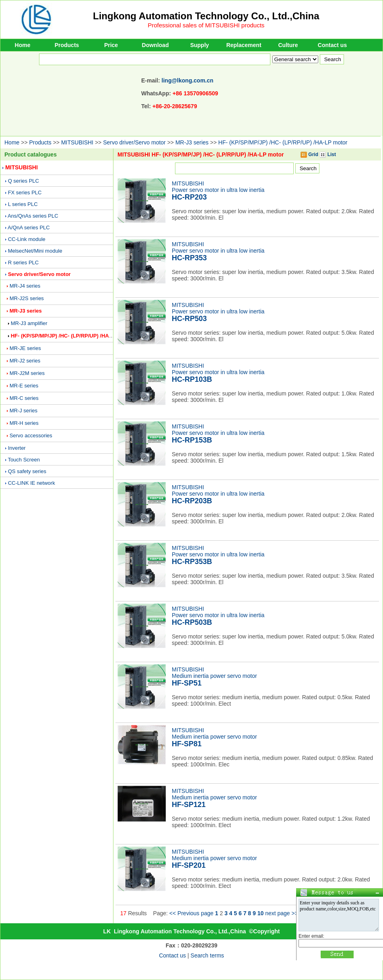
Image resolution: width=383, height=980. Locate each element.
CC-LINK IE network (32, 483)
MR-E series (24, 386)
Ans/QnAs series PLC (33, 216)
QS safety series (27, 471)
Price (111, 45)
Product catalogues (31, 154)
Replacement (244, 45)
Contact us (332, 45)
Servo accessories (31, 435)
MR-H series (24, 423)
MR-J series (24, 411)
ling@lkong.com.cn (188, 80)
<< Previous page (191, 913)
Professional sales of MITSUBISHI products (206, 25)
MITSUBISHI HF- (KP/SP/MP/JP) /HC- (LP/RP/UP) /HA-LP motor (201, 154)
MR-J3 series (192, 142)
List (328, 154)
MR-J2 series (25, 361)
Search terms (207, 955)
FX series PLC (25, 192)
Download (155, 45)
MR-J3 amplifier (29, 323)
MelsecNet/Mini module (35, 251)
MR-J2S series (27, 298)
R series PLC (24, 262)
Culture (288, 45)
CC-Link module (27, 239)
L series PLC (23, 204)
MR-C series (24, 398)
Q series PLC (24, 181)
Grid (309, 154)
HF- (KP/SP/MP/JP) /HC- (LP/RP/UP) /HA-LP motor (283, 142)
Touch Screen (24, 460)
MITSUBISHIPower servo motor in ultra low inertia (218, 190)
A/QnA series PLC (29, 227)
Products (67, 45)
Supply (200, 45)
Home (23, 45)
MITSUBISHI (77, 142)
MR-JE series (25, 348)
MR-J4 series (25, 286)
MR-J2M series (27, 373)
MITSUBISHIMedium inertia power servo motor (214, 676)
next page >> (282, 913)
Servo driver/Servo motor (134, 142)
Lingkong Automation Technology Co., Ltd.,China (206, 16)
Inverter (17, 448)
